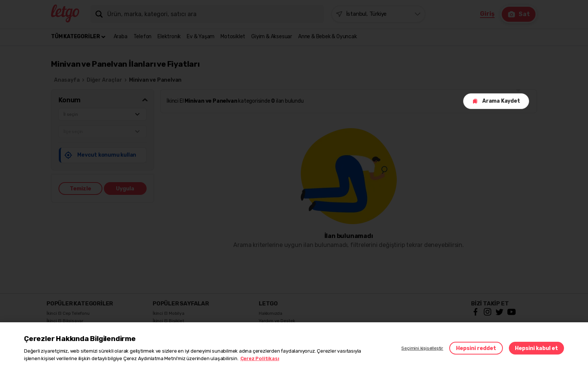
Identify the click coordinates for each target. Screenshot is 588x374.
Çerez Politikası (260, 358)
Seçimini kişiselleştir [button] (422, 348)
